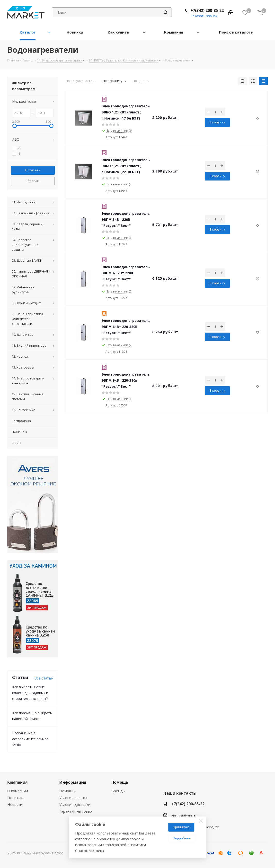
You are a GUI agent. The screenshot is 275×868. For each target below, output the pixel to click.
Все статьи (44, 678)
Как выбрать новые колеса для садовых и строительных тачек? (30, 693)
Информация (73, 782)
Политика (16, 798)
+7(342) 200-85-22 (207, 10)
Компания (18, 782)
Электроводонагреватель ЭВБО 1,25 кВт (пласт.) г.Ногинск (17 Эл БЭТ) (126, 112)
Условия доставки (75, 804)
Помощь (67, 791)
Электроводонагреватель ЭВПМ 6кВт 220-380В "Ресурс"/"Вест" (126, 327)
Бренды (118, 791)
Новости (15, 804)
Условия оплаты (73, 798)
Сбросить (33, 181)
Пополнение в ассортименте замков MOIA (30, 739)
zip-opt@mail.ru (184, 816)
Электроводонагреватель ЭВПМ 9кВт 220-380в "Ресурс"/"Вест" (126, 380)
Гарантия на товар (76, 811)
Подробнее (182, 838)
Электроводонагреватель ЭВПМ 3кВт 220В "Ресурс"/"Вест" (126, 219)
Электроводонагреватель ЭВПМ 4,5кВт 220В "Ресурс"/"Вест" (126, 273)
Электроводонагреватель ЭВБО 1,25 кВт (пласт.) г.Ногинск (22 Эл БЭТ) (126, 166)
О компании (18, 791)
